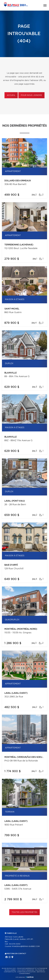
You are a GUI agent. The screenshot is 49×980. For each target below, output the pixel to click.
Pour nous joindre (31, 95)
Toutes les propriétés (24, 912)
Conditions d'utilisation (26, 972)
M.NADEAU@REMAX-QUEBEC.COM (26, 946)
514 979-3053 (15, 944)
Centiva (30, 977)
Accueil (11, 95)
